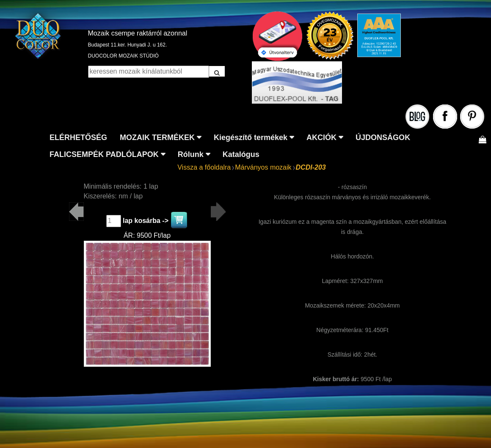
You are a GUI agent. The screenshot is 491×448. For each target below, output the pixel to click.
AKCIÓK (321, 137)
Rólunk (191, 154)
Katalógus (241, 154)
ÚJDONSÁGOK (383, 137)
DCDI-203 (311, 167)
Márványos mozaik (263, 167)
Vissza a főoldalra (204, 167)
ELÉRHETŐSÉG (78, 137)
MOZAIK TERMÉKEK (157, 137)
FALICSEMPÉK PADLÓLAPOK (104, 154)
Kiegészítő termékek (251, 137)
